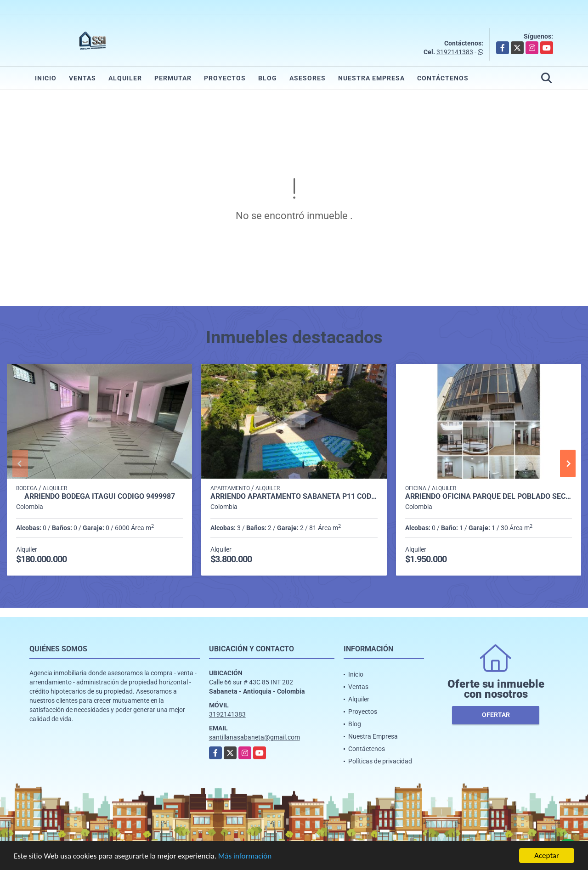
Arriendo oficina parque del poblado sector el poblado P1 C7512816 (489, 497)
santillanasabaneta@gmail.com (254, 737)
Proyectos (225, 78)
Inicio (46, 78)
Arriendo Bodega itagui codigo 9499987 (100, 497)
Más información (245, 856)
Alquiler (125, 78)
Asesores (308, 78)
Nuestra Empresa (371, 78)
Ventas (82, 78)
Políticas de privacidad (380, 761)
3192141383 (455, 52)
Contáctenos (443, 78)
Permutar (173, 78)
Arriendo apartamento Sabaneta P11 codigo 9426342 (294, 497)
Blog (268, 78)
